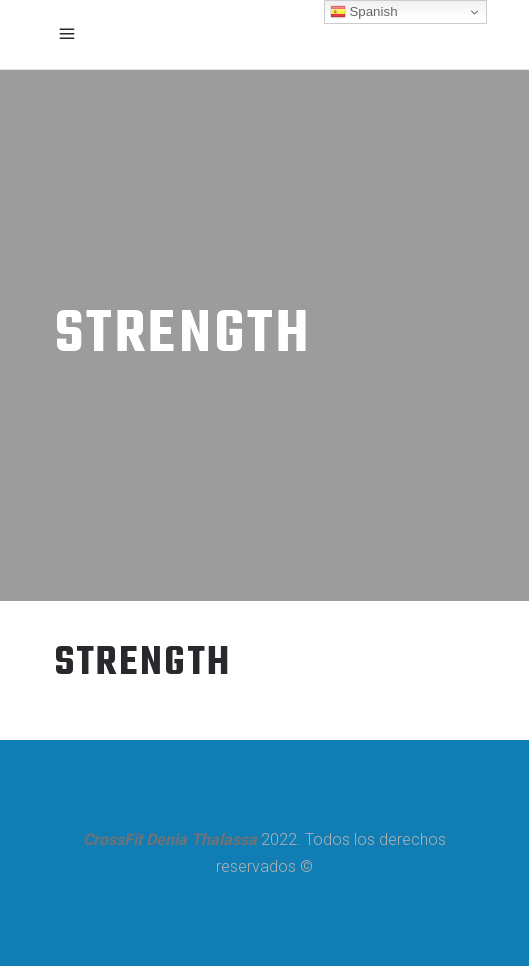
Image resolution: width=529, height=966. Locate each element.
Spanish (364, 12)
